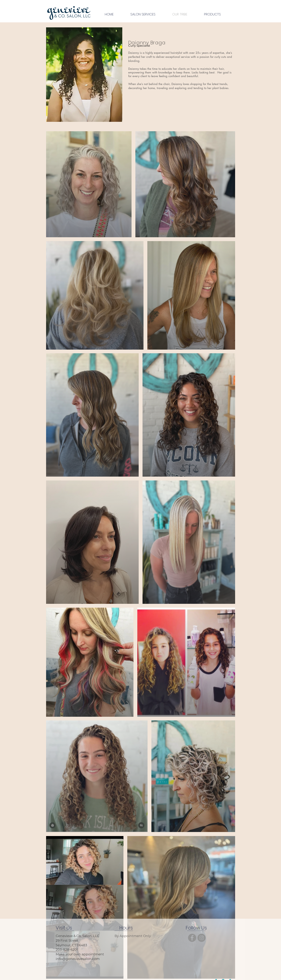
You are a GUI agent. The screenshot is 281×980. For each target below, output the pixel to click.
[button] (143, 14)
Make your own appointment (80, 954)
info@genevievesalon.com (78, 959)
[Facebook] (192, 938)
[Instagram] (202, 938)
